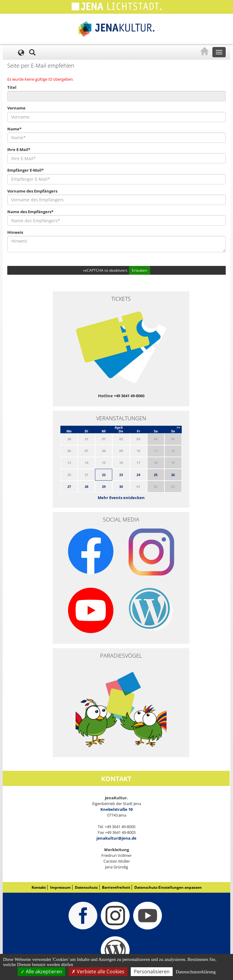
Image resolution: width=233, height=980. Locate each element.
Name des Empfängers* (30, 212)
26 (173, 475)
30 (121, 487)
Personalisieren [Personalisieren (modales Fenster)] (152, 972)
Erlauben (140, 270)
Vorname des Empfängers (32, 191)
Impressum (60, 887)
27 (69, 487)
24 (138, 475)
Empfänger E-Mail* (25, 170)
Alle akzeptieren (41, 972)
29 (104, 487)
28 (86, 487)
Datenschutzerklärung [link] (196, 972)
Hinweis (15, 232)
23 (121, 475)
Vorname (16, 108)
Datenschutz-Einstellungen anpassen (168, 887)
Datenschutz (86, 887)
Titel (12, 87)
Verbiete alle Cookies (98, 972)
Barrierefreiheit (116, 887)
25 (156, 475)
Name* (14, 129)
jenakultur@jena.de (116, 838)
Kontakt (39, 887)
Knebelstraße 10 (116, 809)
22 (104, 475)
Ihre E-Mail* (19, 149)
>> (178, 427)
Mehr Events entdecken (121, 498)
